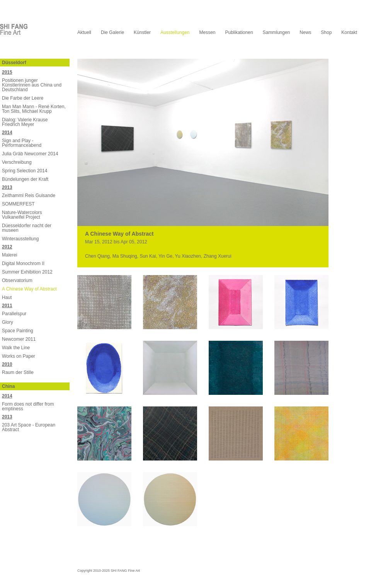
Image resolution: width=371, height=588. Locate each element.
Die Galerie (112, 32)
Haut (7, 297)
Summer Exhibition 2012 (27, 272)
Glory (8, 322)
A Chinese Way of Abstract (29, 289)
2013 (7, 187)
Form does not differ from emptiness (28, 406)
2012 (7, 247)
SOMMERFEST (18, 204)
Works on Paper (19, 356)
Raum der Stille (18, 372)
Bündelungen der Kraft (25, 179)
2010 (7, 364)
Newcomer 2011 (19, 339)
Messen (207, 32)
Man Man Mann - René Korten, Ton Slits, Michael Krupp (34, 109)
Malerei (9, 255)
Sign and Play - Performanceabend (22, 143)
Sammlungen (277, 32)
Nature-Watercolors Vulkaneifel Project (22, 215)
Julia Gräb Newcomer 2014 (30, 154)
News (305, 32)
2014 (7, 133)
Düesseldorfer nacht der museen (27, 228)
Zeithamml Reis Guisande (29, 195)
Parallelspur (14, 314)
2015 (7, 72)
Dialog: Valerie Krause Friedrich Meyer (25, 122)
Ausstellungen (175, 32)
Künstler (142, 32)
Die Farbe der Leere (23, 98)
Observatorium (17, 280)
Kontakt (349, 32)
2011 (7, 306)
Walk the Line (16, 348)
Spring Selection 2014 (25, 171)
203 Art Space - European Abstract (29, 427)
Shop (326, 32)
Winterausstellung (20, 239)
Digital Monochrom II (23, 263)
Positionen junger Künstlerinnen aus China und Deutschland (32, 85)
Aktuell (84, 32)
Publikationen (239, 32)
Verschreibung (17, 162)
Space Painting (18, 331)
